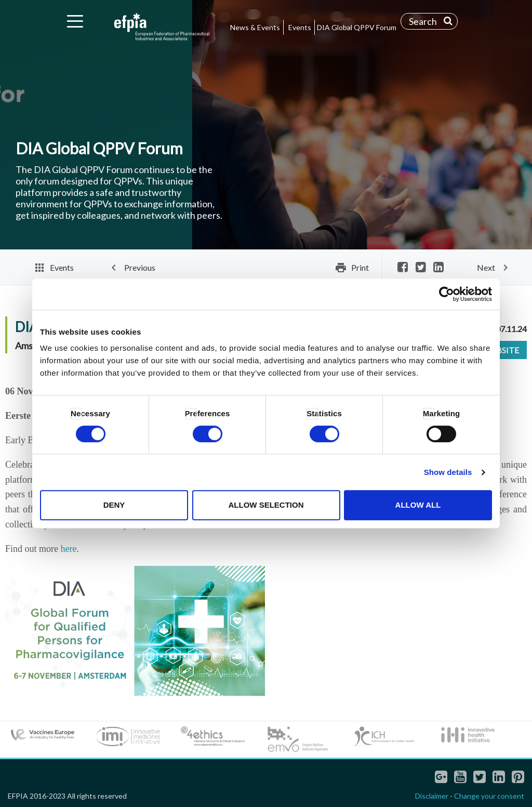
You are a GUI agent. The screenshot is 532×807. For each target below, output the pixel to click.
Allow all (418, 505)
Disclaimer (432, 796)
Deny (114, 505)
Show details (448, 472)
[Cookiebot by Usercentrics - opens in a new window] (447, 294)
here (69, 549)
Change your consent (489, 796)
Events (300, 27)
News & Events (255, 27)
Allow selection (266, 505)
